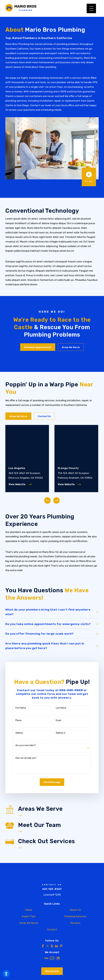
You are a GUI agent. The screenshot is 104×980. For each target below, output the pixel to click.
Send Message (52, 782)
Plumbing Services (75, 916)
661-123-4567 (52, 889)
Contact (52, 929)
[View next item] (56, 500)
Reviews (75, 923)
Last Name (61, 708)
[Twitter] (47, 946)
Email (58, 720)
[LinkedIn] (57, 946)
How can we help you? (26, 758)
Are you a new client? (26, 745)
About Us (75, 910)
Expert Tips (29, 916)
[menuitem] (29, 910)
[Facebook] (43, 946)
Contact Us (44, 416)
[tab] (52, 612)
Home (29, 910)
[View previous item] (47, 500)
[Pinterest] (61, 946)
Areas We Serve (71, 347)
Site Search (52, 971)
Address (19, 733)
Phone (18, 720)
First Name (21, 708)
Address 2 (61, 733)
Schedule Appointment (38, 347)
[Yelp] (52, 946)
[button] (6, 974)
